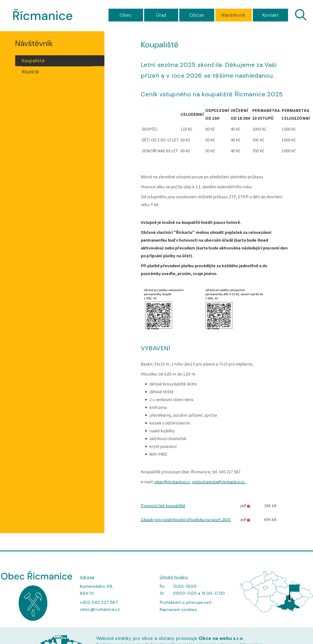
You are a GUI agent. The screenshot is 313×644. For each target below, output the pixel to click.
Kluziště (30, 72)
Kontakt (271, 15)
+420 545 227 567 (99, 602)
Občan (197, 15)
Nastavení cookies (178, 610)
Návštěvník (234, 15)
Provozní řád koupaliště (163, 506)
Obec (126, 15)
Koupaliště (33, 61)
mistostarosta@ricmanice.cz (219, 482)
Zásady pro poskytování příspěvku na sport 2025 (186, 520)
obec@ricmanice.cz (172, 482)
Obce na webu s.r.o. (221, 638)
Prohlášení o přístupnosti (186, 602)
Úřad (161, 15)
